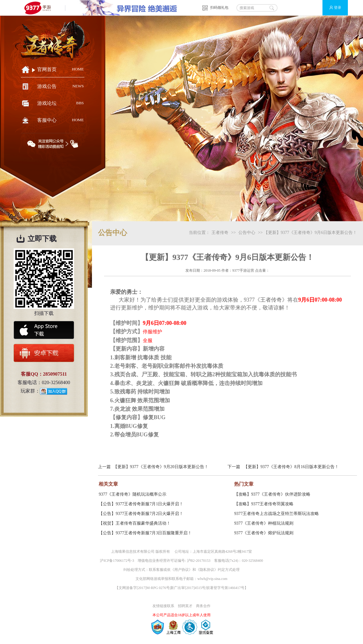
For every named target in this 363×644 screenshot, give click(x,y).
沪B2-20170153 (199, 561)
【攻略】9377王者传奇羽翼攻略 (264, 504)
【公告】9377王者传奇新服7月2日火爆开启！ (141, 514)
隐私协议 (207, 570)
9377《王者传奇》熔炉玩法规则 (264, 533)
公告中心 (247, 233)
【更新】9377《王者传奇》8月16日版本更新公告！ (291, 467)
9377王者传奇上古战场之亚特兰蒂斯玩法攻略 (276, 514)
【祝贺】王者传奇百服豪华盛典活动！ (135, 523)
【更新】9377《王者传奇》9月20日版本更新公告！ (161, 467)
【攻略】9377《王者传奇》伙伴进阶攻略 (272, 494)
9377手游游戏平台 (40, 8)
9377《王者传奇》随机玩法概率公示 (132, 494)
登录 (333, 8)
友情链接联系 (163, 606)
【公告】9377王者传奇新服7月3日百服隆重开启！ (145, 533)
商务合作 (203, 606)
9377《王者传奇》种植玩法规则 (264, 523)
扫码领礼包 (219, 8)
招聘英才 (185, 606)
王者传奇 (220, 233)
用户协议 (181, 570)
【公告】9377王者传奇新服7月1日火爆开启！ (141, 504)
